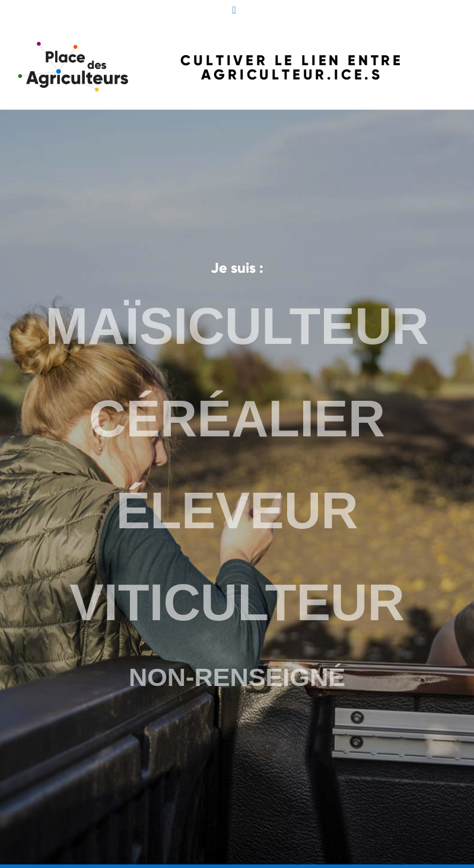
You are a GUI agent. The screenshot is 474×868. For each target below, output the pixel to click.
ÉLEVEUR (237, 511)
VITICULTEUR (237, 601)
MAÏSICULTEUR (237, 331)
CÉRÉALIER (237, 421)
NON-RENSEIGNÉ (237, 674)
